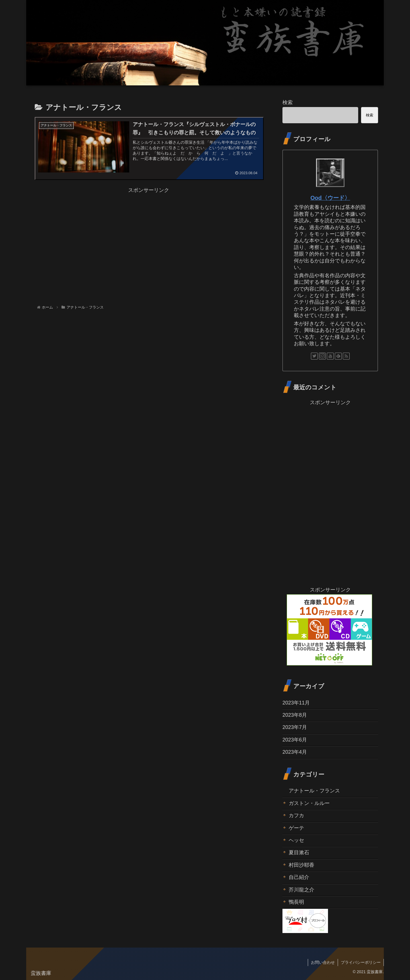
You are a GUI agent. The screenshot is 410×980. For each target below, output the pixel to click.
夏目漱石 (299, 852)
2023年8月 (295, 715)
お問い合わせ (323, 962)
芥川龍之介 (302, 890)
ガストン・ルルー (309, 803)
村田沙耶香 (302, 865)
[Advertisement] (149, 235)
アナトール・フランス (314, 791)
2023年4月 (295, 752)
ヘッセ (296, 840)
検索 (288, 102)
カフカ (296, 815)
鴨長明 (296, 902)
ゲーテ (296, 828)
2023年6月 (295, 740)
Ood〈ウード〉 (330, 198)
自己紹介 (299, 877)
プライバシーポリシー (361, 962)
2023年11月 (296, 703)
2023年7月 (295, 727)
